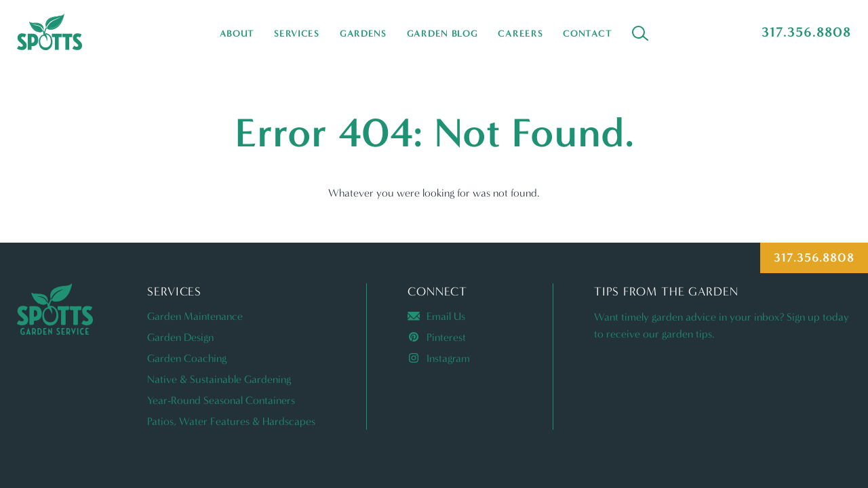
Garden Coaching (187, 358)
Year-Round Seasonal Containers (221, 400)
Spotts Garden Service (50, 32)
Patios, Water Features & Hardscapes (231, 421)
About (237, 34)
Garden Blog (442, 34)
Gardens (363, 34)
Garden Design (180, 337)
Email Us (436, 316)
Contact (587, 34)
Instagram (439, 358)
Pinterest (437, 337)
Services (297, 34)
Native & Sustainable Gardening (219, 379)
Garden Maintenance (195, 316)
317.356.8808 (806, 32)
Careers (520, 34)
